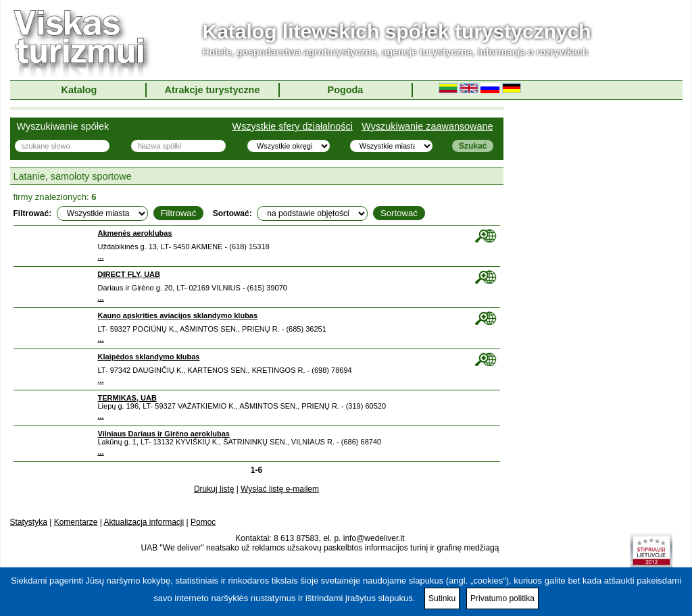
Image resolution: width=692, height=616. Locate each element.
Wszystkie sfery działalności (293, 126)
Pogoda (346, 90)
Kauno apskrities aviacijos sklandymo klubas (178, 315)
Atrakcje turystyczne (213, 90)
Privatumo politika (502, 598)
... (101, 257)
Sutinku (442, 598)
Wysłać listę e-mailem (280, 489)
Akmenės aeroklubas (135, 233)
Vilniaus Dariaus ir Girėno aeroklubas (164, 434)
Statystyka (29, 522)
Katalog (79, 90)
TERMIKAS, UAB (127, 398)
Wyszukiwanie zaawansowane (427, 126)
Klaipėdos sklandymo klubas (149, 357)
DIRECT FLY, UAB (129, 274)
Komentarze (76, 522)
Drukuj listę (214, 489)
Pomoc (203, 522)
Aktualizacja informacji (144, 522)
